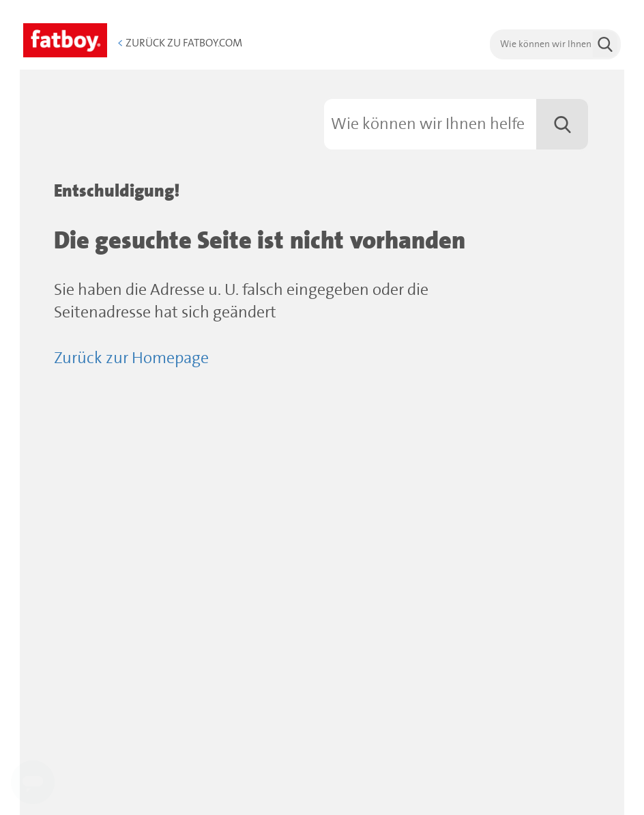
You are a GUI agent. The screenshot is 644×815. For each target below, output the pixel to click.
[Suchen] (456, 124)
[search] (555, 44)
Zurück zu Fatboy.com (180, 43)
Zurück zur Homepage (131, 359)
